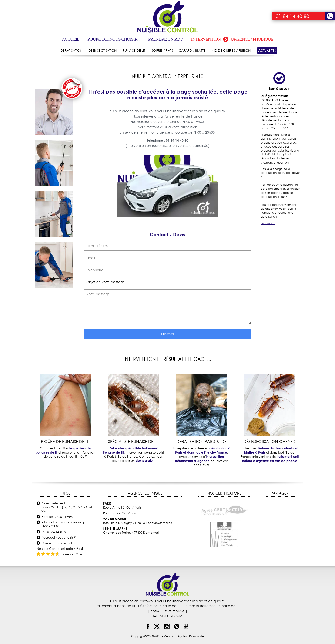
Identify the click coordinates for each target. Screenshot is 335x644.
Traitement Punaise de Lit (115, 606)
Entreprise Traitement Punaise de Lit (212, 606)
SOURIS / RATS (162, 51)
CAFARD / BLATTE (192, 51)
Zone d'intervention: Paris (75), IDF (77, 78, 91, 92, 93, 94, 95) (67, 507)
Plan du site (197, 636)
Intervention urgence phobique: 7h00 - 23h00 (65, 524)
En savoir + (268, 223)
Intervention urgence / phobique (232, 39)
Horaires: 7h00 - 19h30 (57, 517)
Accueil (71, 39)
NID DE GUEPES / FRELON (231, 51)
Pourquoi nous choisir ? (114, 39)
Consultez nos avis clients (60, 543)
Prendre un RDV (166, 39)
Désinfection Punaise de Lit (159, 606)
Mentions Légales (175, 636)
